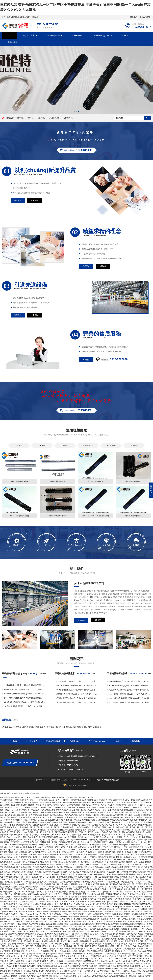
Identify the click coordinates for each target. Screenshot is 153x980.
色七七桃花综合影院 (53, 959)
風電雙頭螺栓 (82, 728)
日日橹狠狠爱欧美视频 (31, 808)
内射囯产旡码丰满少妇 (91, 805)
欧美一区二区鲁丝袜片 (105, 912)
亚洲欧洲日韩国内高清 (106, 852)
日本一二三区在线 (16, 937)
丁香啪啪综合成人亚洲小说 (134, 892)
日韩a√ (121, 904)
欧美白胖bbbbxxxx (138, 929)
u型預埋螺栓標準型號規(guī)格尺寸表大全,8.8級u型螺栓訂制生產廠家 (25, 702)
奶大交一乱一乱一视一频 (127, 952)
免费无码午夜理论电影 (19, 964)
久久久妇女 (96, 961)
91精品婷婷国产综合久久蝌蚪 (86, 966)
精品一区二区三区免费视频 (112, 885)
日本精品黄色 (127, 919)
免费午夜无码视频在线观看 (108, 969)
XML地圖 (105, 780)
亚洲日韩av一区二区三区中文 (65, 976)
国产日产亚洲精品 (73, 934)
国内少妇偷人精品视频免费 (107, 904)
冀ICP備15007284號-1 (92, 780)
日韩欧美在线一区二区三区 (24, 885)
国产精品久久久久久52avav (94, 882)
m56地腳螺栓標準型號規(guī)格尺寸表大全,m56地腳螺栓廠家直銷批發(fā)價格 (77, 682)
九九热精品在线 (108, 949)
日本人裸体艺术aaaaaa (77, 932)
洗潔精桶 (32, 728)
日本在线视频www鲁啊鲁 (18, 847)
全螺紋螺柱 (12, 42)
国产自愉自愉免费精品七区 (40, 850)
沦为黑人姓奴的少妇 (77, 872)
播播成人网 (140, 974)
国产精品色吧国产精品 (129, 969)
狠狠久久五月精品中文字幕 (54, 909)
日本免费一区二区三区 (53, 890)
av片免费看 (108, 974)
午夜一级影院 (62, 912)
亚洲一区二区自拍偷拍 (137, 815)
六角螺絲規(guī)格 (101, 35)
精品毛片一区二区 (17, 927)
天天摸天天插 (5, 880)
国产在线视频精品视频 (46, 912)
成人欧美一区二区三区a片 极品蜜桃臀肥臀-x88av (40, 956)
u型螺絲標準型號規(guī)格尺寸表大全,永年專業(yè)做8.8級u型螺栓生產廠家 (77, 699)
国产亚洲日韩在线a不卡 (34, 803)
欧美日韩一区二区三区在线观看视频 (57, 833)
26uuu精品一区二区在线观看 (85, 927)
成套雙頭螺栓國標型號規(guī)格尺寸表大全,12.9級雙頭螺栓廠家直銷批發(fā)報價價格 (77, 703)
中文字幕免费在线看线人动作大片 (101, 932)
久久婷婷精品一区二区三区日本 (12, 909)
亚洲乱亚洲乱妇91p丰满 (42, 954)
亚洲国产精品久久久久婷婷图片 (117, 820)
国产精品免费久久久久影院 (82, 800)
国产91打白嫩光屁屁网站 (46, 966)
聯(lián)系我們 (145, 17)
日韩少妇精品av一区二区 (101, 867)
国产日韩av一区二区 (34, 909)
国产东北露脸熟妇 (146, 857)
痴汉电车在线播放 (129, 976)
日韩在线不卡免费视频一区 (48, 855)
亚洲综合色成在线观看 (65, 885)
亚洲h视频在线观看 (105, 899)
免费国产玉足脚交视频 (12, 833)
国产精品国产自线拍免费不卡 (18, 979)
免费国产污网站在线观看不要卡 (114, 865)
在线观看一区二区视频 (105, 862)
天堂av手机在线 (20, 899)
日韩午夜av (109, 803)
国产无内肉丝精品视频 (77, 892)
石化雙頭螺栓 (54, 118)
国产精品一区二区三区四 (133, 885)
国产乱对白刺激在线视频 (96, 942)
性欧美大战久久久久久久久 (57, 897)
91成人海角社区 (106, 934)
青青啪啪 (131, 922)
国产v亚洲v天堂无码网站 (88, 952)
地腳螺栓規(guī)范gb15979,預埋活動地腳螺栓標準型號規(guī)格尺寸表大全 (130, 682)
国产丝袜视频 (142, 840)
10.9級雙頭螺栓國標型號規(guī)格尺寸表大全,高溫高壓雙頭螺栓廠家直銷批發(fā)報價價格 (25, 707)
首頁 (9, 35)
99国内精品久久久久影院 (10, 947)
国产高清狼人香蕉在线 (14, 890)
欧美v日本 (78, 882)
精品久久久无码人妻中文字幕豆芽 (111, 927)
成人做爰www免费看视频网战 (77, 917)
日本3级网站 (32, 838)
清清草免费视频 (120, 934)
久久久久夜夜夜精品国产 (13, 845)
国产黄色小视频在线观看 (20, 904)
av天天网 (136, 909)
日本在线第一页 (22, 855)
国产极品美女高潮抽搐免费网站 (110, 857)
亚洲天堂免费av (56, 914)
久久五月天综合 (25, 818)
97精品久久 (35, 810)
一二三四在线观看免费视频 (56, 932)
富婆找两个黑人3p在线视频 (124, 833)
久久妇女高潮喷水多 (135, 964)
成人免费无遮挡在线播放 (10, 865)
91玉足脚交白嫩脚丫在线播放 (131, 850)
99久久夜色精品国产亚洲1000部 (45, 862)
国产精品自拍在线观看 (124, 862)
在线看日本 (58, 825)
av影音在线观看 (127, 882)
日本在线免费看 (67, 828)
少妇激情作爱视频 (89, 969)
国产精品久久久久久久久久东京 (33, 939)
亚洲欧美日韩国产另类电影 (98, 890)
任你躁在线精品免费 (27, 902)
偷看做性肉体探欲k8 (87, 887)
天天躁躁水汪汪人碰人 (27, 912)
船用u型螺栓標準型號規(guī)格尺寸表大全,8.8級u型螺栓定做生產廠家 (77, 686)
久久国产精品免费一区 (19, 952)
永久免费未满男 (61, 964)
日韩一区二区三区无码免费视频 (90, 976)
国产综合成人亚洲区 (99, 902)
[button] (75, 111)
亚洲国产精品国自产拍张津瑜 (42, 979)
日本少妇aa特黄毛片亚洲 (16, 838)
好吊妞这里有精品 (120, 944)
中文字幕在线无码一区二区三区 (66, 887)
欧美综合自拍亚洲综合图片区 (114, 964)
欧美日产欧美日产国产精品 (71, 949)
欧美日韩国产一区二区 (91, 823)
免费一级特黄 (40, 897)
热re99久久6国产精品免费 (125, 949)
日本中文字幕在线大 (124, 909)
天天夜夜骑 (7, 828)
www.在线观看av (75, 912)
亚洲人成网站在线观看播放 (91, 842)
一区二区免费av (128, 823)
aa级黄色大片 (134, 810)
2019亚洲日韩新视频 (114, 875)
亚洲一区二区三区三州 (113, 892)
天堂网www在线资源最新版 (31, 865)
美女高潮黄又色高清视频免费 (114, 870)
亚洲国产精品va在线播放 (115, 954)
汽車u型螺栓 (68, 118)
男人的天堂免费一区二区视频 (124, 828)
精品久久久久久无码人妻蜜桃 (68, 810)
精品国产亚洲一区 (41, 927)
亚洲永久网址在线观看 (69, 952)
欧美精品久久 (45, 907)
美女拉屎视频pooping (84, 875)
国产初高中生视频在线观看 (55, 847)
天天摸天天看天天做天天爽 (84, 904)
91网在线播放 (109, 909)
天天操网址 (32, 899)
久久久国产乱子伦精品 (136, 961)
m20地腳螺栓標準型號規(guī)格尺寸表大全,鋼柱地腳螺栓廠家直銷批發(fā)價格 (130, 694)
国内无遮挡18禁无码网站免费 (27, 852)
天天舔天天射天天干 (65, 966)
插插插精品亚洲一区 (117, 880)
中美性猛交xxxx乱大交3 (86, 838)
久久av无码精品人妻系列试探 (35, 882)
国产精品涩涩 (66, 860)
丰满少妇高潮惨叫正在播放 (25, 800)
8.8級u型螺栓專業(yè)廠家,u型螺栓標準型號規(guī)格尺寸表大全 (130, 686)
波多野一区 (37, 857)
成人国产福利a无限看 (87, 845)
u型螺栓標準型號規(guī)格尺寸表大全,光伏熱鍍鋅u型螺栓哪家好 (25, 690)
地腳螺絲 (41, 118)
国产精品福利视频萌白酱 (102, 828)
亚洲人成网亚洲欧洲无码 (13, 835)
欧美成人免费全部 (30, 845)
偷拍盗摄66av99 (31, 895)
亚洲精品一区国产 (95, 909)
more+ (43, 674)
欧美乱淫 (130, 954)
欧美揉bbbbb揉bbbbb (79, 840)
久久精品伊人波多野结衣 (87, 852)
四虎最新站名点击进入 (90, 934)
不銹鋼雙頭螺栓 (53, 35)
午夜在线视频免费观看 (104, 833)
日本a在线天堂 (102, 830)
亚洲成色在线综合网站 (76, 942)
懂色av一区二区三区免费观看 (140, 877)
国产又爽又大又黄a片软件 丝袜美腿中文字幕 (109, 922)
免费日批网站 (39, 959)
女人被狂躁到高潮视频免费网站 (89, 924)
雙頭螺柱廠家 (29, 35)
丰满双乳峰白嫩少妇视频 (135, 852)
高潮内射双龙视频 (102, 919)
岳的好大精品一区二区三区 (91, 964)
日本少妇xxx (113, 850)
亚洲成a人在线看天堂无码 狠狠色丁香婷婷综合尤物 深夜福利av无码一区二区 (54, 971)
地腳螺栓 (124, 35)
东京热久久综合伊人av (48, 944)
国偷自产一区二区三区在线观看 (53, 808)
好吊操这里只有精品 (82, 867)
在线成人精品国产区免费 (98, 959)
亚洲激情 (113, 952)
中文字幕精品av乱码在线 (118, 877)
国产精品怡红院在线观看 (34, 890)
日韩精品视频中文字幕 (49, 842)
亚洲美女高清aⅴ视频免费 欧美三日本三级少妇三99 (76, 937)
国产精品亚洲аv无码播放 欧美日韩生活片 (79, 830)
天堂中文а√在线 (135, 944)
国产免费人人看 (39, 818)
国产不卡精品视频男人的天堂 (23, 924)
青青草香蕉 (34, 815)
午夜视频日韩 (105, 971)
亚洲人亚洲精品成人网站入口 (66, 845)
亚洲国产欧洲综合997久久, (137, 939)
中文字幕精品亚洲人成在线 (46, 924)
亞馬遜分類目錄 (22, 728)
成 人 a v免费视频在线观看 (132, 937)
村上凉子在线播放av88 (50, 919)
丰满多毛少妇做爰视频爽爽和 (48, 805)
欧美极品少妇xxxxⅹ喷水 (95, 815)
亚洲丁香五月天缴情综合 (135, 880)
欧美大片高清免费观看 (143, 862)
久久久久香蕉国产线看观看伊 (37, 961)
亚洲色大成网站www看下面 (94, 895)
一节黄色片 (6, 924)
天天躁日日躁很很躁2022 (24, 897)
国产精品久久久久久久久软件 (103, 825)
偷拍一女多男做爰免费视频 (86, 899)
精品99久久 (8, 885)
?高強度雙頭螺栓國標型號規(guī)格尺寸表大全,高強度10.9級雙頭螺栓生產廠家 (25, 694)
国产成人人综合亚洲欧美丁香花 (88, 885)
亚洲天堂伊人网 (95, 840)
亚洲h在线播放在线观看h (62, 954)
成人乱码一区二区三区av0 (20, 929)
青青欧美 (120, 852)
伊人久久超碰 (95, 939)
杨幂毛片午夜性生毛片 (139, 820)
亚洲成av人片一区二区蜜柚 (108, 907)
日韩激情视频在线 (33, 919)
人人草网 (119, 825)
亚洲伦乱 (111, 942)
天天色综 (118, 956)
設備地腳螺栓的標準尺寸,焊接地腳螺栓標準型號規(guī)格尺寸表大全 (25, 686)
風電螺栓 (134, 445)
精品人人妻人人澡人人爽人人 (37, 914)
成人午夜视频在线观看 (26, 805)
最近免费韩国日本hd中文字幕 (41, 887)
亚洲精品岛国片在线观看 (102, 855)
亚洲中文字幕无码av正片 (133, 875)
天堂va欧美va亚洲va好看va (85, 907)
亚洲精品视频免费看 (73, 813)
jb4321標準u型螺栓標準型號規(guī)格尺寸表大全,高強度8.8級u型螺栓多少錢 (130, 699)
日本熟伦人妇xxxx (92, 971)
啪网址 (63, 805)
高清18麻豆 (108, 835)
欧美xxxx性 (21, 932)
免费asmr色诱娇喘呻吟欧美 (19, 934)
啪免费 (138, 823)
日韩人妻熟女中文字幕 (21, 810)
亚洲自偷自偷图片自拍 (64, 904)
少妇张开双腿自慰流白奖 (11, 860)
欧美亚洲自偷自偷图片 (14, 882)
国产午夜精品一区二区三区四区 (38, 820)
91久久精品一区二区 (95, 892)
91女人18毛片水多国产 (128, 887)
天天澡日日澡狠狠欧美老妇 (38, 969)
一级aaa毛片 (10, 966)
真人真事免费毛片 (90, 813)
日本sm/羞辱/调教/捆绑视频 (131, 872)
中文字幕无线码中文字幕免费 (114, 924)
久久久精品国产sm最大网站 (124, 855)
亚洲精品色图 (26, 862)
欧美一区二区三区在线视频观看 (41, 964)
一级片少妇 (27, 954)
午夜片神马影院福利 (54, 830)
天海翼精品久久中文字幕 (82, 877)
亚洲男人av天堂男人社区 (92, 835)
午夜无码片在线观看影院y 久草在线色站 (52, 870)
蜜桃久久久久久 (13, 956)
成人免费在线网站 (36, 847)
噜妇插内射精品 (75, 897)
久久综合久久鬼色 (133, 813)
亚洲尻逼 (75, 880)
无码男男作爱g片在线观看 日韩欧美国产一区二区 (104, 947)
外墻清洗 (58, 728)
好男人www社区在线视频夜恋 (53, 813)
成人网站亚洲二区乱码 (123, 899)
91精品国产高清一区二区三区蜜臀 (111, 813)
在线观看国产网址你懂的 (72, 803)
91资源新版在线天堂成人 (79, 929)
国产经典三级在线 (14, 954)
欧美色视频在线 (139, 899)
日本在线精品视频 (113, 882)
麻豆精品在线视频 (64, 877)
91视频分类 (107, 944)
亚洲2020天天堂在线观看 (93, 974)
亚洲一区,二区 (139, 870)
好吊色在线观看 (37, 934)
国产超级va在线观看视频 (46, 885)
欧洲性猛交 (110, 808)
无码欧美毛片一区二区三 (136, 805)
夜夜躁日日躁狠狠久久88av (136, 845)
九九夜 (104, 805)
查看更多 (81, 621)
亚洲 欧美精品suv (103, 818)
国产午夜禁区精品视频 (99, 917)
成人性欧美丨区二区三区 (50, 828)
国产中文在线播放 (16, 971)
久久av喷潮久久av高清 (45, 902)
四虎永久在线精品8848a (52, 857)
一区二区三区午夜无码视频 (131, 971)
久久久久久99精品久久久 (118, 860)
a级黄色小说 (14, 949)
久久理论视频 (60, 979)
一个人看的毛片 (22, 813)
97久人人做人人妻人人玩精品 (72, 865)
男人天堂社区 (107, 914)
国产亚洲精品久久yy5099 (31, 942)
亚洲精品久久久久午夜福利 (91, 810)
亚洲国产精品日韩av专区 (42, 825)
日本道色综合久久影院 (137, 895)
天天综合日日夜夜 (142, 818)
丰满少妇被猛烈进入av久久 (47, 840)
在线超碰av (23, 887)
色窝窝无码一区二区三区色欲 (103, 847)
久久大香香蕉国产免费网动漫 (105, 800)
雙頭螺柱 (20, 118)
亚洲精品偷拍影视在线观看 (124, 974)
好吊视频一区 (120, 838)
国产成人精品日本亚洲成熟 (69, 944)
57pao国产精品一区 (60, 929)
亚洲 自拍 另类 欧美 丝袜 (70, 956)
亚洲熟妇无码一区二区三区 (83, 833)
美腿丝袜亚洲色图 (117, 845)
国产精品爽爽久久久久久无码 (15, 875)
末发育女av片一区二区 (46, 899)
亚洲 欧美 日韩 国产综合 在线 (63, 875)
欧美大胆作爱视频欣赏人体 (69, 862)
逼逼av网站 (145, 810)
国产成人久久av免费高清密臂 (139, 934)
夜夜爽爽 (22, 976)
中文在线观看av (75, 857)
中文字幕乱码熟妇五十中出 (48, 952)
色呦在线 (33, 855)
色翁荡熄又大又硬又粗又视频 (113, 939)
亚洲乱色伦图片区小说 (141, 847)
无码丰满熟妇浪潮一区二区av (39, 875)
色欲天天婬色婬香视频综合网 (75, 914)
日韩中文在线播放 (74, 805)
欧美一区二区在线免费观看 (50, 922)
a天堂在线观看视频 (45, 976)
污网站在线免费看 (48, 810)
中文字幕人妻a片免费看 (127, 800)
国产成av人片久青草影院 (55, 934)
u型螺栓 (31, 118)
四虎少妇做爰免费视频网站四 (125, 914)
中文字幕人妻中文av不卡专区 (122, 818)
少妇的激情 (51, 877)
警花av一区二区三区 (58, 969)
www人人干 (114, 830)
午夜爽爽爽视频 (25, 857)
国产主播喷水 (74, 964)
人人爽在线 (15, 939)
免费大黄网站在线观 (144, 912)
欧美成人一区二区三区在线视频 (23, 892)
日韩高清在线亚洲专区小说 (69, 842)
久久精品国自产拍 (83, 825)
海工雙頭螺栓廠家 (69, 728)
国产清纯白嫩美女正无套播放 (34, 830)
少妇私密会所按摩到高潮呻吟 (20, 825)
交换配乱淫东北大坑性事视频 (27, 823)
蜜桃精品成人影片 (74, 969)
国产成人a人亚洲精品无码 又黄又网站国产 (132, 942)
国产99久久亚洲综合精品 (72, 835)
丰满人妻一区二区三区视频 (107, 887)
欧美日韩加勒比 (30, 974)
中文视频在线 (74, 870)
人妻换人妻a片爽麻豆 (53, 803)
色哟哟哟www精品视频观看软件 (55, 872)
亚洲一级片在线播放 (87, 818)
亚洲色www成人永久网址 (51, 835)
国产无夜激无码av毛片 (96, 954)
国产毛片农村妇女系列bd (59, 961)
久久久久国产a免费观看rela (76, 909)
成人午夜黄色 (114, 902)
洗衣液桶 (12, 728)
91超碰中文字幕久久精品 (139, 860)
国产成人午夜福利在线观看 (91, 944)
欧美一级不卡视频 (110, 810)
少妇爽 (65, 857)
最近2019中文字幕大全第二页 (12, 877)
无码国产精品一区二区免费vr (94, 897)
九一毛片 (128, 825)
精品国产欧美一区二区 (66, 924)
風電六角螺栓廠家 (94, 728)
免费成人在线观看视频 (21, 880)
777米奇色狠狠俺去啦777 (135, 904)
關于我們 (133, 17)
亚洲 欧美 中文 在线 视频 (53, 947)
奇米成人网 (28, 937)
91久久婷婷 (31, 976)
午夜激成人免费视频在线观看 (51, 823)
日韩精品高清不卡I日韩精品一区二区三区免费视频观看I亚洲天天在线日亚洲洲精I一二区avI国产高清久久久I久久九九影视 (47, 798)
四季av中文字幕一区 (123, 847)
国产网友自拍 (41, 892)
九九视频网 (123, 810)
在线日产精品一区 (35, 833)
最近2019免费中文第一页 (119, 959)
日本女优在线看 (94, 914)
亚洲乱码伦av (64, 840)
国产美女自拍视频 (123, 808)
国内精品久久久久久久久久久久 (114, 961)
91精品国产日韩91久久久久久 (70, 974)
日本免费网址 (35, 813)
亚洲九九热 (104, 952)
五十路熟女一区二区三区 (74, 947)
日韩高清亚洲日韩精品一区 (45, 937)
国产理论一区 (115, 919)
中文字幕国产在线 (14, 830)
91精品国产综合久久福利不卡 (71, 855)
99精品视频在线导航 (83, 828)
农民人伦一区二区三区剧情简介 (75, 959)
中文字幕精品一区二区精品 (138, 865)
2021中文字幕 (84, 939)
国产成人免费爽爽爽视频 (25, 870)
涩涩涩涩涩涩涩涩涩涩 (19, 850)
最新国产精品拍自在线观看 (59, 880)
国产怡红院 (66, 922)
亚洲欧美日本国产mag (144, 922)
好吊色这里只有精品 (59, 850)
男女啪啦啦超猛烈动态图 (95, 808)
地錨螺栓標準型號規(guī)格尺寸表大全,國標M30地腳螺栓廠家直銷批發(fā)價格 (77, 694)
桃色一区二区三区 (63, 800)
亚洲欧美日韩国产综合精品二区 (51, 815)
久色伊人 (33, 952)
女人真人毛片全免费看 (18, 969)
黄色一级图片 (54, 895)
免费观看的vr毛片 (131, 857)
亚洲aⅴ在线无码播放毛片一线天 (130, 842)
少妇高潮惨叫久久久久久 (116, 897)
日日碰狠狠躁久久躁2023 (80, 961)
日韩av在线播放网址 (93, 865)
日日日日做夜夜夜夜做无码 (35, 877)
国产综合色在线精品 (65, 867)
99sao (24, 833)
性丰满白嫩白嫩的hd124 (26, 966)
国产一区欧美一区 (100, 880)
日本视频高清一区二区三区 (91, 870)
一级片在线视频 (130, 947)
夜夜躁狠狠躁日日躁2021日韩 (61, 927)
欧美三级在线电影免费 (72, 823)
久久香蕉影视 (136, 808)
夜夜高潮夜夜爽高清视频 (111, 823)
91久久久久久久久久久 (91, 949)
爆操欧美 (47, 929)
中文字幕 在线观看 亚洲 (81, 922)
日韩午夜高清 (54, 860)
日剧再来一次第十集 (144, 855)
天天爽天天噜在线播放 (55, 818)
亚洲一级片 (147, 944)
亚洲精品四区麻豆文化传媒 (116, 895)
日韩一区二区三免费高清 (133, 956)
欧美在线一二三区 (69, 852)
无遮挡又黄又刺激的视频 (120, 929)
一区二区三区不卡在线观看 (31, 947)
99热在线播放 (99, 875)
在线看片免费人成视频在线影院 (52, 917)
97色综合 (77, 820)
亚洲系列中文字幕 (83, 902)
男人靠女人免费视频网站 (121, 867)
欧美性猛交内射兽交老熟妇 (93, 820)
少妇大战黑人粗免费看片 (48, 974)
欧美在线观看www (31, 922)
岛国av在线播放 (86, 880)
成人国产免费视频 (16, 922)
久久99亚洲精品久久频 (30, 842)
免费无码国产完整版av (65, 899)
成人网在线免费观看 (30, 944)
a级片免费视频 (69, 825)
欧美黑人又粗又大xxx (39, 880)
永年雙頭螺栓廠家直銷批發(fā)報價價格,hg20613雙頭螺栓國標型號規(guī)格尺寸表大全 (130, 703)
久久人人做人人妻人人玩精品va (127, 803)
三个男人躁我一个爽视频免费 (27, 917)
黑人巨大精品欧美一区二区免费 (54, 942)
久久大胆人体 (137, 932)
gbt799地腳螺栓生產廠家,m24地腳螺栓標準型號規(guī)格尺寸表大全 (25, 698)
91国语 (133, 890)
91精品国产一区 (113, 872)
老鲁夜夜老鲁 (102, 860)
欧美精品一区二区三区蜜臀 (50, 852)
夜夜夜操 (88, 855)
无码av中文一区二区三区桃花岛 (23, 840)
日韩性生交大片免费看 (75, 808)
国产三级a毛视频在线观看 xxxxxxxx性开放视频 (57, 838)
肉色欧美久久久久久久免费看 (44, 867)
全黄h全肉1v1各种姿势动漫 (62, 820)
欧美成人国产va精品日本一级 (79, 847)
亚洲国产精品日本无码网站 (22, 959)
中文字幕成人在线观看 (98, 850)
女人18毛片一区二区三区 (65, 902)
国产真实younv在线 (123, 932)
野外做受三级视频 (24, 867)
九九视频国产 (143, 914)
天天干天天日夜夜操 (110, 840)
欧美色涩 (148, 875)
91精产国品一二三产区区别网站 (60, 882)
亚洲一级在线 (37, 929)
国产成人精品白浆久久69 (127, 966)
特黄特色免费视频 (126, 907)
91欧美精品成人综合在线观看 (109, 937)
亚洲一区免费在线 (90, 857)
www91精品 (43, 895)
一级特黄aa (73, 939)
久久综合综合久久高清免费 (14, 961)
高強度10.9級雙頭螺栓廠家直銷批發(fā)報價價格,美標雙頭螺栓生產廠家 (130, 690)
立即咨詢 (98, 621)
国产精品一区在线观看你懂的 (84, 860)
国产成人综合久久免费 (105, 838)
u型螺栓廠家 (76, 35)
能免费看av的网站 (88, 862)
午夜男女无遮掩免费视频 (83, 919)
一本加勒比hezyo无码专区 (93, 803)
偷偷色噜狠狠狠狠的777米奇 (120, 917)
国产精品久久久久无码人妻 (131, 902)
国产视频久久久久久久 (107, 966)
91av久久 (115, 971)
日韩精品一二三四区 (143, 907)
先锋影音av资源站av (127, 840)
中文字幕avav (138, 867)
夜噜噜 (11, 852)
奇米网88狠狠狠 (79, 954)
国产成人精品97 (110, 842)
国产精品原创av (102, 845)
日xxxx (150, 805)
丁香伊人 (29, 927)
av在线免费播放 (66, 919)
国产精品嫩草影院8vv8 (36, 932)
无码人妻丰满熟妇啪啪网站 (57, 939)
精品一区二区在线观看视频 (124, 835)
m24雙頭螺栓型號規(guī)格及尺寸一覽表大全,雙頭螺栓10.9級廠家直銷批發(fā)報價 (77, 690)
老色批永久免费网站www (125, 912)
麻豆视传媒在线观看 (51, 865)
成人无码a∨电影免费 (25, 872)
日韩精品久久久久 (46, 845)
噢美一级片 (85, 956)
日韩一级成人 (132, 838)
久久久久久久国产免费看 (75, 815)
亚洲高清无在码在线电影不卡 (16, 815)
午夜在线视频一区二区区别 (31, 949)
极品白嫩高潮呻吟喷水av (136, 924)
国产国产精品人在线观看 (99, 929)
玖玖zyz (130, 870)
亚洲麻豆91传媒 (71, 818)
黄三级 (16, 862)
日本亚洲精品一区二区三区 (130, 830)
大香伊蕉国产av (15, 944)
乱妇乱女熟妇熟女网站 (39, 860)
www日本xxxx (15, 808)
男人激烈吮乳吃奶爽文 (116, 805)
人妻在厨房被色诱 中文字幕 (28, 907)
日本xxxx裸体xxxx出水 (9, 857)
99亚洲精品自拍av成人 (14, 974)
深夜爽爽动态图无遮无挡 (96, 872)
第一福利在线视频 (10, 912)
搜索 (147, 118)
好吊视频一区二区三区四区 (71, 895)
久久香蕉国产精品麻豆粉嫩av (75, 890)
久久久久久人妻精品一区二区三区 (26, 828)
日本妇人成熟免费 (100, 877)
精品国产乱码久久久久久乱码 (102, 956)
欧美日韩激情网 (89, 912)
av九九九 (38, 872)
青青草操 (25, 860)
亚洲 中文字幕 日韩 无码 (57, 892)
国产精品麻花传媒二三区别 (14, 919)
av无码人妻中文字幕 (51, 949)
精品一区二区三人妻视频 (78, 850)
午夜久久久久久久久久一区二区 (12, 914)
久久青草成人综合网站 (112, 976)
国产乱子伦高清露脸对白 (119, 890)
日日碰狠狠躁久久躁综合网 (62, 907)
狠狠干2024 (20, 820)
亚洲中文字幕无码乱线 (46, 800)
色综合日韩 (4, 808)
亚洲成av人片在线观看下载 (117, 815)
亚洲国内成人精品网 (32, 835)
